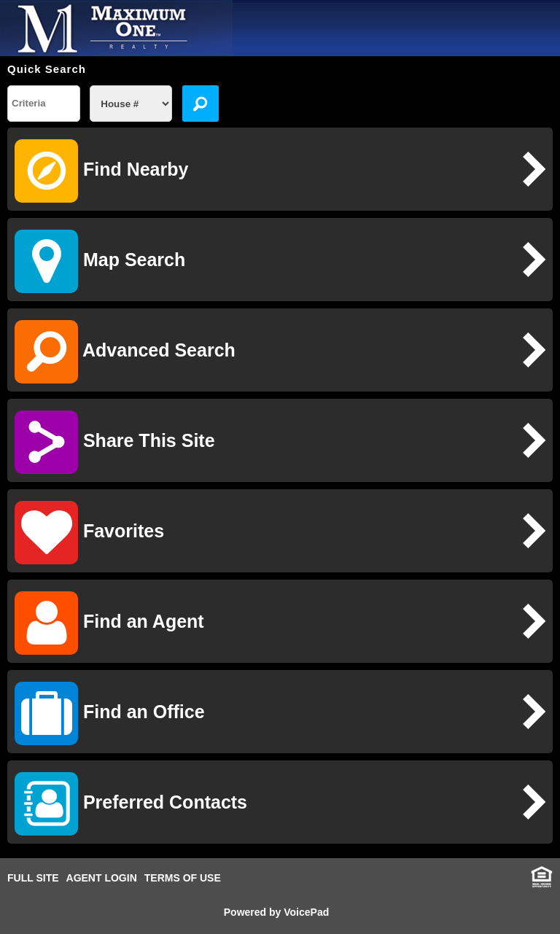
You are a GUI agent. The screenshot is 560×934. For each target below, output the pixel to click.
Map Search (100, 261)
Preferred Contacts (131, 804)
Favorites (89, 533)
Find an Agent (109, 623)
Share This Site (115, 442)
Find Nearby (101, 171)
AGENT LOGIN (102, 878)
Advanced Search (125, 352)
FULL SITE (33, 878)
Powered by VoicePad (276, 912)
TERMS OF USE (183, 878)
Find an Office (110, 713)
